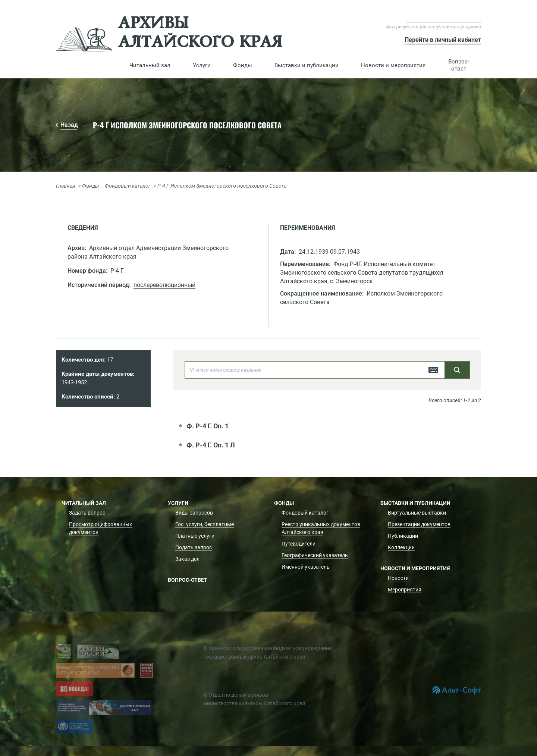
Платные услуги (195, 536)
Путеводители (299, 544)
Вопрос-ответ (459, 65)
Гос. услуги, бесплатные (205, 524)
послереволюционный (164, 285)
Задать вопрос (87, 513)
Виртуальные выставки (417, 513)
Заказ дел (187, 559)
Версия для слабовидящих (444, 18)
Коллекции (401, 547)
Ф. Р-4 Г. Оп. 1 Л (211, 445)
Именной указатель (306, 567)
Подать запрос (194, 547)
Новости (398, 578)
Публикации (403, 536)
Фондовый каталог (305, 513)
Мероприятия (405, 590)
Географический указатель (315, 555)
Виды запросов (194, 513)
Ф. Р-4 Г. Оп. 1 (208, 426)
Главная (66, 186)
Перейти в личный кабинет (443, 40)
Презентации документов (419, 524)
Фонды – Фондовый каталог (116, 186)
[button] (150, 65)
